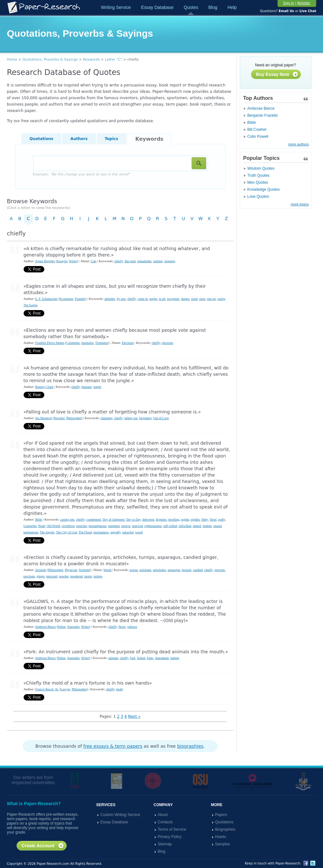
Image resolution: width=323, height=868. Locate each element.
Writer (73, 261)
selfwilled (185, 526)
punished (114, 526)
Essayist (62, 261)
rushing (158, 261)
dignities (161, 519)
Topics (112, 139)
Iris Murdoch (44, 418)
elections (168, 343)
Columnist (73, 343)
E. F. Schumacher (46, 299)
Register (304, 3)
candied (198, 570)
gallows (132, 627)
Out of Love (161, 418)
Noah (42, 526)
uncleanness (101, 532)
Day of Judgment (114, 519)
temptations (31, 532)
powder (64, 576)
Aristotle (41, 570)
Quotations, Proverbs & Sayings (50, 59)
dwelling (174, 519)
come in (143, 299)
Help (232, 7)
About (163, 815)
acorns (134, 570)
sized (194, 299)
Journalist (88, 343)
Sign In (289, 3)
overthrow (68, 526)
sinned (197, 526)
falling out (131, 418)
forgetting (145, 418)
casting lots (67, 519)
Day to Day (133, 519)
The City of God (67, 532)
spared (217, 526)
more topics (300, 204)
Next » (134, 716)
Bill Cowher (257, 130)
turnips (98, 576)
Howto (221, 837)
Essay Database (157, 7)
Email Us (286, 11)
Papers (221, 815)
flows (122, 627)
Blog (213, 7)
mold (119, 689)
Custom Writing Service (120, 815)
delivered (148, 519)
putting (175, 658)
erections (29, 576)
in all (162, 299)
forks (150, 658)
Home (12, 59)
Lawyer (65, 689)
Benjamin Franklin (263, 115)
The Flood (85, 532)
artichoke (145, 570)
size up (211, 299)
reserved (137, 526)
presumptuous (98, 526)
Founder (80, 299)
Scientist (84, 570)
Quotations (42, 139)
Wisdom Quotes (261, 168)
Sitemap (165, 844)
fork (133, 658)
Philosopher (74, 418)
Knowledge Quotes (264, 189)
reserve (126, 526)
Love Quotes (258, 197)
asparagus (174, 570)
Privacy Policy (170, 837)
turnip (88, 576)
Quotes (191, 7)
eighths (195, 519)
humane (87, 387)
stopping (170, 261)
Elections (128, 343)
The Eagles (31, 305)
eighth (185, 519)
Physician (71, 570)
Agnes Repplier (45, 261)
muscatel (52, 576)
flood (213, 519)
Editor (62, 627)
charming (106, 418)
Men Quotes (258, 182)
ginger (41, 576)
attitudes (110, 299)
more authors (299, 144)
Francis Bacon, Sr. (47, 689)
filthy (205, 519)
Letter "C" (114, 59)
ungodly (115, 532)
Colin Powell (258, 137)
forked (141, 658)
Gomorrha (30, 526)
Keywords (91, 59)
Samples (223, 844)
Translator (102, 343)
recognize (173, 299)
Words (107, 570)
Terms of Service (172, 829)
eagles (153, 299)
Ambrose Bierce (261, 108)
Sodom (207, 526)
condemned (94, 519)
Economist (66, 299)
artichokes (160, 570)
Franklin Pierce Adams (50, 343)
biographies (190, 746)
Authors (79, 139)
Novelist (59, 418)
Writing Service (116, 7)
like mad (130, 261)
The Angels (47, 532)
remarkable (144, 261)
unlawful (128, 532)
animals (113, 658)
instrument (162, 658)
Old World (53, 526)
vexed (139, 532)
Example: (81, 174)
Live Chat (308, 11)
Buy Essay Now (277, 75)
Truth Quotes (259, 175)
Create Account (43, 846)
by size (121, 299)
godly (222, 519)
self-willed (170, 526)
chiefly (118, 261)
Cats (93, 261)
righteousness (153, 526)
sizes (202, 299)
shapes (185, 299)
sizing (221, 299)
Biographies (225, 829)
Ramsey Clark (44, 387)
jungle (97, 387)
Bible (252, 122)
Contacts (165, 822)
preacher (82, 526)
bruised (186, 570)
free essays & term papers (113, 746)
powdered (76, 576)
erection (220, 570)
